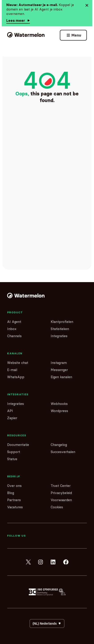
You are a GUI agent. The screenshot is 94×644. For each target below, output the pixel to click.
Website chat (18, 363)
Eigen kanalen (61, 377)
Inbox (12, 329)
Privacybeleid (61, 493)
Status (12, 459)
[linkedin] (53, 562)
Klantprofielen (62, 322)
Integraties (59, 336)
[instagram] (41, 562)
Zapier (12, 418)
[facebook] (66, 562)
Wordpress (59, 411)
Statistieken (60, 329)
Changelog (59, 445)
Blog (11, 493)
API (10, 411)
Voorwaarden (61, 500)
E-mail (12, 370)
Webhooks (59, 404)
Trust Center (61, 486)
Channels (14, 336)
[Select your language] (47, 623)
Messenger (59, 370)
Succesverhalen (63, 452)
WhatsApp (16, 377)
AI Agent (14, 322)
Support (14, 452)
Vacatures (15, 507)
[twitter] (28, 562)
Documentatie (18, 445)
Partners (14, 500)
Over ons (14, 486)
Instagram (59, 363)
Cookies (57, 507)
